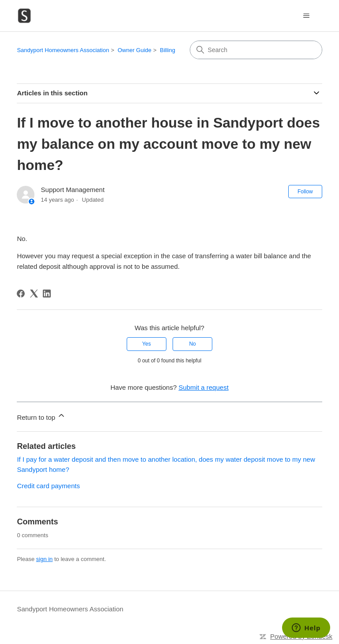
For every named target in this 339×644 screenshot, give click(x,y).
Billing (168, 50)
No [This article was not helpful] (192, 344)
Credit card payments (48, 486)
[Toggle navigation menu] (307, 16)
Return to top (41, 416)
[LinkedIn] (47, 294)
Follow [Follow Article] (305, 192)
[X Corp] (34, 294)
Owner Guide (134, 50)
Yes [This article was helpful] (147, 344)
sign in (45, 559)
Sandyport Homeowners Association (63, 50)
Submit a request (203, 387)
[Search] (256, 50)
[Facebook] (21, 294)
